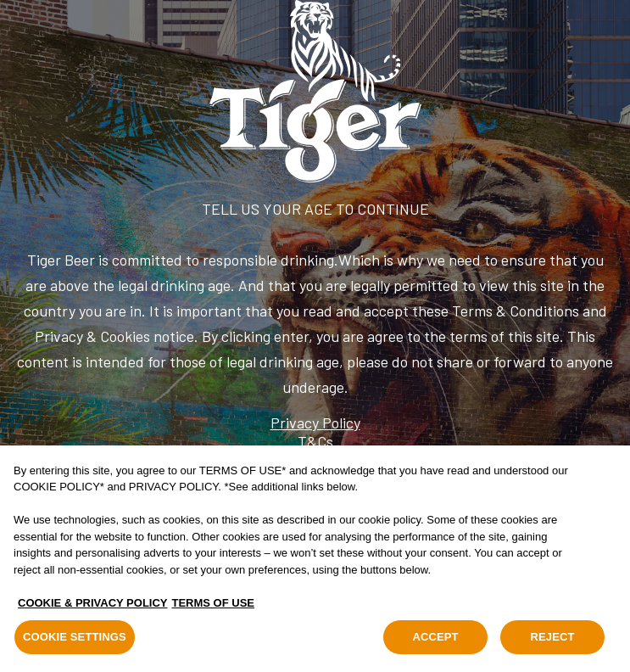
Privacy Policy (315, 423)
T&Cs (315, 441)
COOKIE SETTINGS (75, 638)
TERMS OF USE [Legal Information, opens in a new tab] (214, 603)
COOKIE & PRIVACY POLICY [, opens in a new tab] (93, 603)
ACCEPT (435, 638)
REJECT (552, 638)
